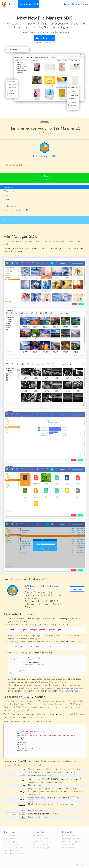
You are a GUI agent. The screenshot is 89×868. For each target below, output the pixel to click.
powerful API (36, 23)
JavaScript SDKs (40, 842)
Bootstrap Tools (11, 844)
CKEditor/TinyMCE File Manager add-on (42, 587)
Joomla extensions (41, 844)
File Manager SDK (28, 4)
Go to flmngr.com (44, 38)
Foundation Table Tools (14, 853)
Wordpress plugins (41, 847)
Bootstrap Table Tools (13, 847)
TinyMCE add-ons (41, 839)
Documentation (80, 4)
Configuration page (71, 691)
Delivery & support (71, 842)
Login (67, 4)
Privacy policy (68, 847)
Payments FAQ (69, 835)
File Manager (9, 842)
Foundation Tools (11, 850)
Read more (77, 589)
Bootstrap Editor (11, 835)
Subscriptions (68, 844)
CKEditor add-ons (41, 835)
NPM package (13, 23)
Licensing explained (71, 839)
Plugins (13, 4)
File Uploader (10, 839)
